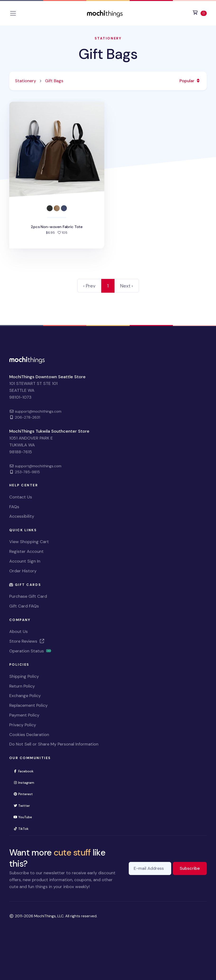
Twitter (24, 805)
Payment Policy (24, 715)
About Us (18, 631)
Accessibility (22, 516)
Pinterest (25, 794)
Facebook (25, 771)
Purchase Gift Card (28, 596)
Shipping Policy (24, 676)
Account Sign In (25, 561)
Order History (23, 571)
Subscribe (193, 868)
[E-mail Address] (150, 868)
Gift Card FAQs (24, 606)
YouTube (25, 817)
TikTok (23, 828)
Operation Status (30, 651)
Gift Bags (108, 54)
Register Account (26, 551)
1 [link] (108, 286)
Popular (190, 81)
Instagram (26, 782)
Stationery (108, 38)
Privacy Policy (23, 725)
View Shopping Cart (29, 542)
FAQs (14, 507)
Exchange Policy (25, 696)
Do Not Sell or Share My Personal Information (54, 744)
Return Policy (22, 686)
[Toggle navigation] (13, 13)
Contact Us (21, 497)
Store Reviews (27, 641)
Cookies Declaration (29, 735)
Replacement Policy (28, 705)
